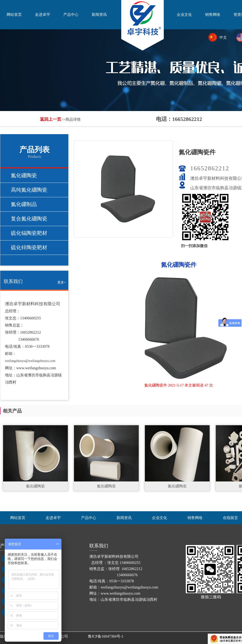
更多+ (62, 282)
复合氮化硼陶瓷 (29, 219)
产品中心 (71, 15)
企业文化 (184, 15)
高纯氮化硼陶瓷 (29, 190)
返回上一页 (51, 119)
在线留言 (230, 518)
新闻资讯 (99, 15)
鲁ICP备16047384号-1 (106, 636)
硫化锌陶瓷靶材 (29, 247)
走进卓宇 (43, 15)
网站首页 (14, 15)
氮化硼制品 (24, 204)
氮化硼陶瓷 (24, 175)
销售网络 (213, 15)
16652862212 (210, 168)
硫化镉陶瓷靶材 (29, 233)
